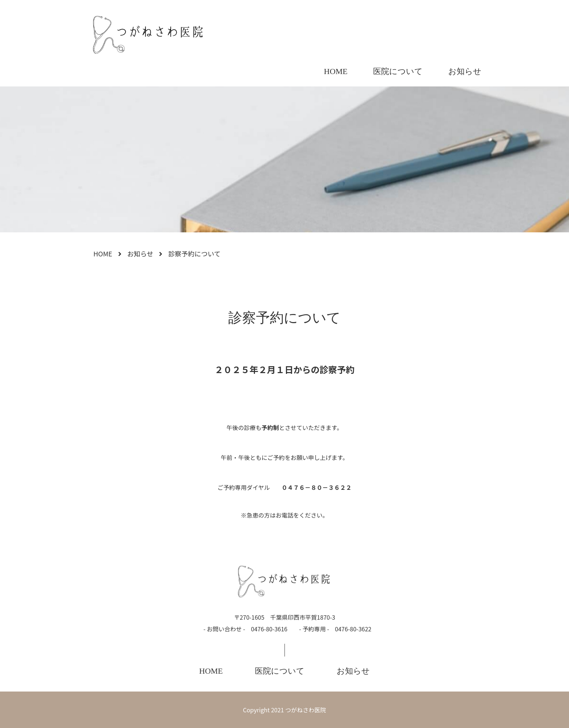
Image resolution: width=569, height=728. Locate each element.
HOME (336, 71)
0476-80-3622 (353, 629)
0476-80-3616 (269, 629)
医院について (398, 71)
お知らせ (465, 71)
